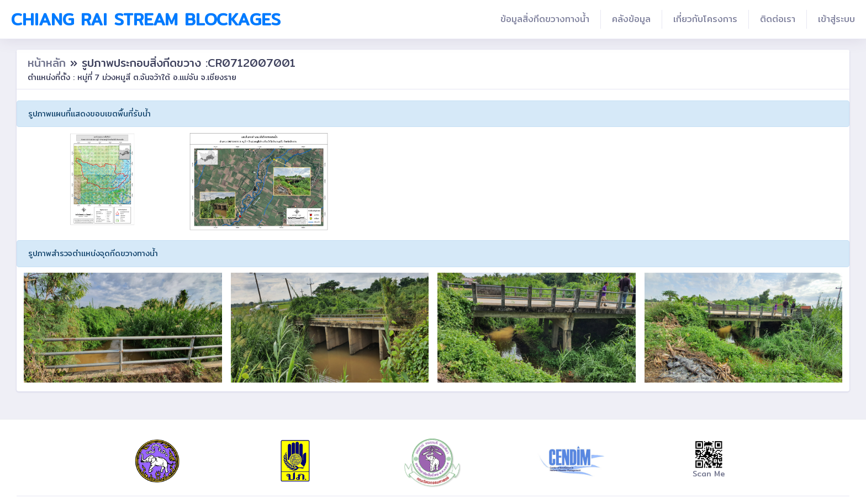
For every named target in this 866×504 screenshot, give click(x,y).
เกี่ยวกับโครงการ (705, 19)
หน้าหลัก (49, 63)
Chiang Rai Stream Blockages (146, 19)
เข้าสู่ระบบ (836, 19)
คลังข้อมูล (631, 19)
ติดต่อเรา (778, 19)
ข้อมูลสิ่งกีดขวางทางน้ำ (545, 19)
